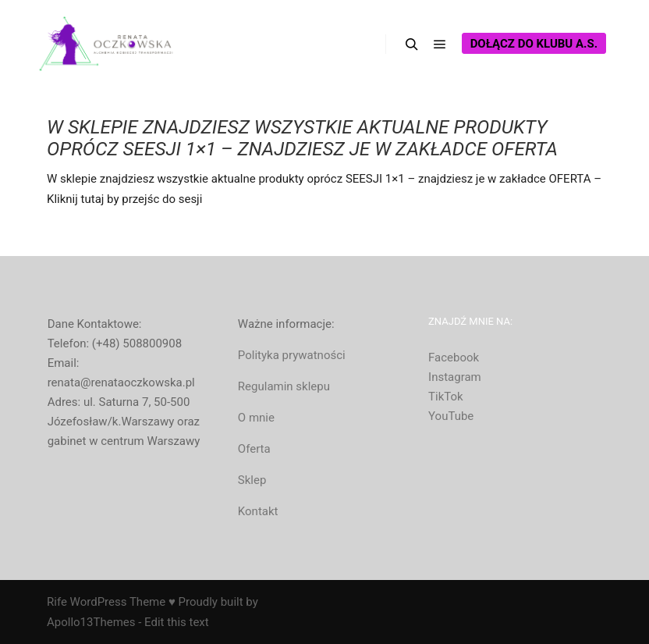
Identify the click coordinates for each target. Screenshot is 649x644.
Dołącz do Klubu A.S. (534, 44)
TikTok (446, 397)
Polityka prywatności (292, 355)
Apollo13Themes (91, 622)
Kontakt (258, 511)
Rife (57, 602)
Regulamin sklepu (284, 386)
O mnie (256, 418)
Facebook (454, 358)
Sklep (252, 480)
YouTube (451, 416)
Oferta (254, 449)
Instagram (455, 377)
